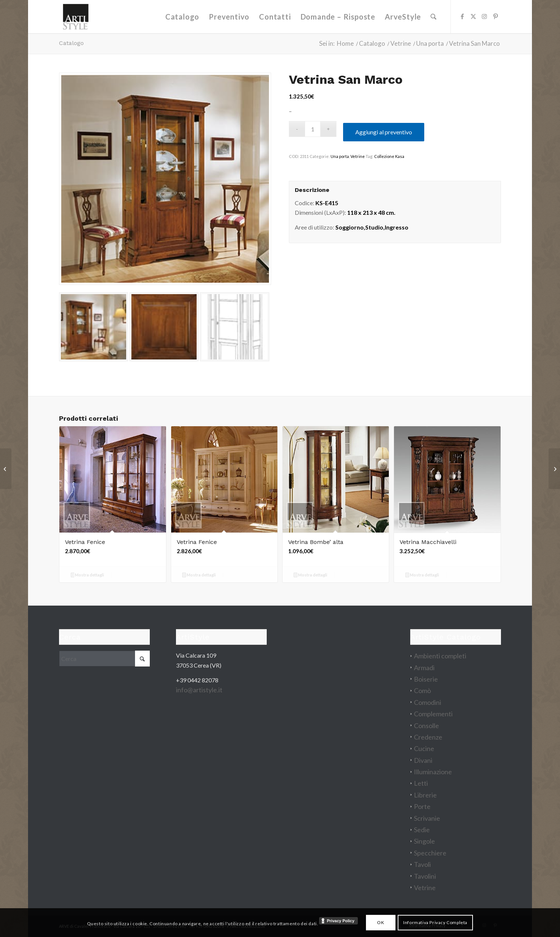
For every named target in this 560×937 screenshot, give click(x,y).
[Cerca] (433, 17)
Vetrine (358, 156)
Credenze (428, 737)
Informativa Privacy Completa (435, 922)
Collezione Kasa (389, 156)
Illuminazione (433, 772)
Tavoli (422, 864)
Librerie (425, 795)
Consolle (426, 726)
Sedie (422, 830)
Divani (423, 760)
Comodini (428, 702)
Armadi (424, 668)
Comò (422, 690)
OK (381, 922)
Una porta (340, 156)
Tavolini (425, 876)
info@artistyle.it (199, 690)
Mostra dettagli (88, 576)
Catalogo (71, 43)
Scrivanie (427, 818)
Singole (424, 841)
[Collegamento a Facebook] (462, 16)
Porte (422, 806)
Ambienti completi (440, 656)
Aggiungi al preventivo (384, 132)
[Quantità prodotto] (313, 129)
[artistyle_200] (76, 17)
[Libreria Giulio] (554, 469)
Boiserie (426, 679)
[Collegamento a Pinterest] (495, 16)
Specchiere (430, 853)
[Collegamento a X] (473, 16)
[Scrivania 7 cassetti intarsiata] (6, 469)
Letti (421, 783)
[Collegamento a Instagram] (484, 16)
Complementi (433, 714)
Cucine (424, 748)
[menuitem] (182, 17)
